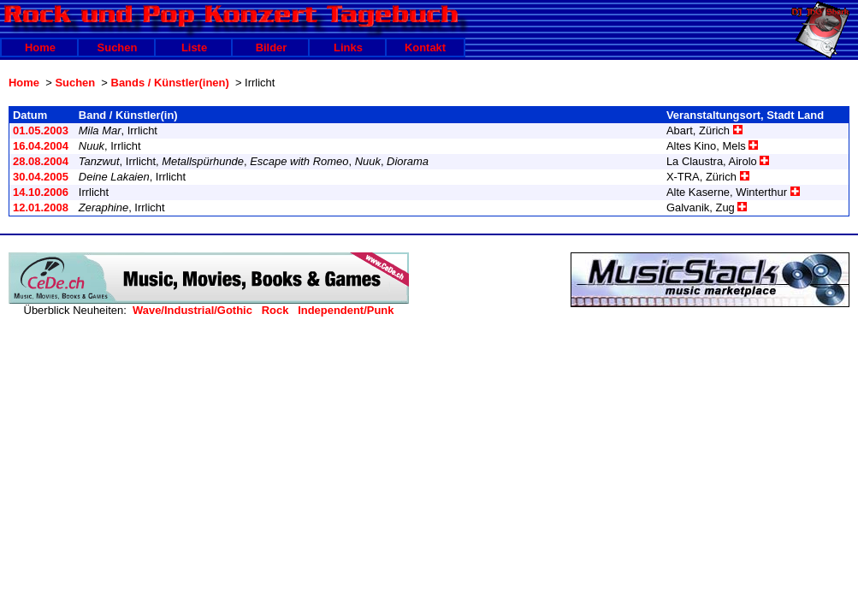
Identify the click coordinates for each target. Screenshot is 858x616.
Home (40, 47)
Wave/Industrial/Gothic (192, 310)
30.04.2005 (41, 177)
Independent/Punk (346, 310)
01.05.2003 (41, 130)
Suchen (118, 47)
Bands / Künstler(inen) (170, 83)
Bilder (272, 47)
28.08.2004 (41, 161)
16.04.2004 (41, 146)
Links (348, 47)
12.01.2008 (41, 207)
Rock (275, 310)
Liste (194, 47)
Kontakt (425, 47)
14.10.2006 (41, 192)
